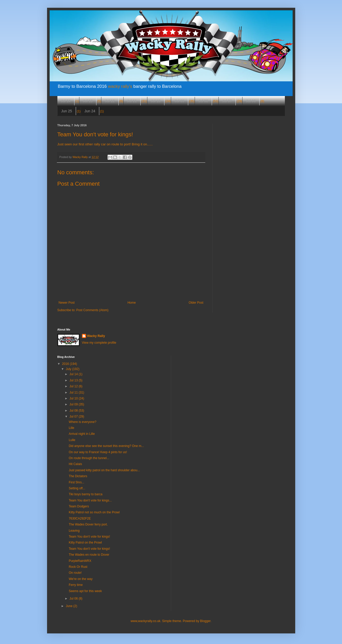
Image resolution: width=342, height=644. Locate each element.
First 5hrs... (77, 482)
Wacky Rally (96, 336)
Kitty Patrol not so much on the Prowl (94, 512)
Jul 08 (203, 101)
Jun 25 (67, 111)
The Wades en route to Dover (89, 555)
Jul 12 (110, 101)
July (69, 369)
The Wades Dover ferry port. (88, 524)
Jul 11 (132, 101)
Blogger (205, 621)
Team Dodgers (79, 506)
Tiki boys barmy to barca (86, 494)
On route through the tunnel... (89, 458)
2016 (66, 364)
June (69, 606)
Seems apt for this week (85, 591)
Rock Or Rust (78, 567)
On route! (75, 573)
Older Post (196, 303)
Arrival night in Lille (82, 434)
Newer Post (67, 303)
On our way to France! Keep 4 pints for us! (98, 452)
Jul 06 (251, 101)
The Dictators (78, 476)
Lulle (72, 440)
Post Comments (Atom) (92, 310)
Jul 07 (227, 101)
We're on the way (81, 579)
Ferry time (76, 585)
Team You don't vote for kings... (90, 500)
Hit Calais (75, 464)
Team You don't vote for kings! (89, 537)
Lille (71, 428)
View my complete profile (99, 343)
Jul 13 (88, 101)
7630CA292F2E (80, 519)
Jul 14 (66, 101)
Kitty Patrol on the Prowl (85, 543)
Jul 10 (156, 101)
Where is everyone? (83, 422)
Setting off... (77, 488)
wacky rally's (120, 86)
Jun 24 (90, 111)
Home (132, 303)
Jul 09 (180, 101)
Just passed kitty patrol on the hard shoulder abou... (104, 470)
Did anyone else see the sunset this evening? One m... (106, 446)
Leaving (74, 531)
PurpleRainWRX (80, 561)
